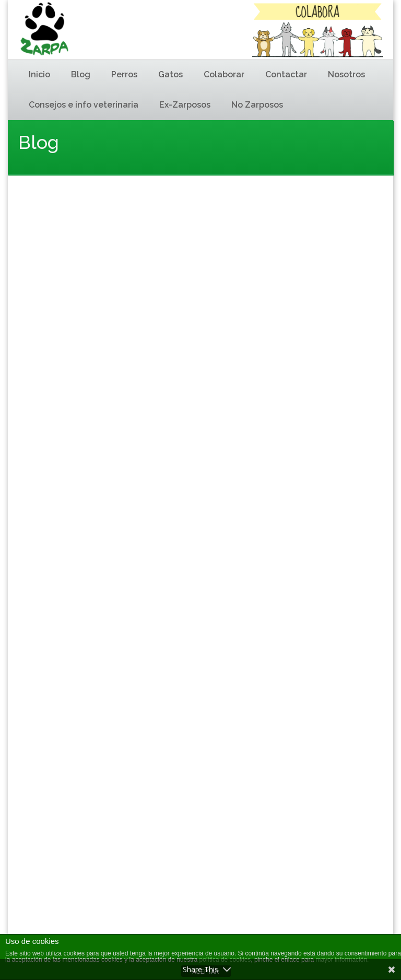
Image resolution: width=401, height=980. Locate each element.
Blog (81, 74)
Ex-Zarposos (185, 105)
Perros (124, 74)
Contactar (286, 74)
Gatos (170, 74)
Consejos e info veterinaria (84, 105)
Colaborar (224, 74)
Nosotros (346, 74)
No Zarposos (257, 105)
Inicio (39, 74)
